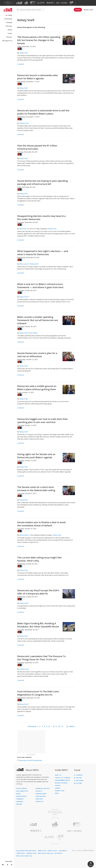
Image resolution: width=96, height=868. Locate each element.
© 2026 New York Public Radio (26, 851)
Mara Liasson (24, 264)
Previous (32, 726)
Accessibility (63, 851)
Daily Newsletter (22, 791)
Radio (10, 15)
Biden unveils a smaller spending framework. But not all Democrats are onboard (38, 320)
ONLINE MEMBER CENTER (62, 780)
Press (57, 793)
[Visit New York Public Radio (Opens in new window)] (55, 812)
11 (62, 726)
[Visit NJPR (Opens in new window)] (41, 3)
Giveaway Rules (31, 853)
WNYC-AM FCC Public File (24, 856)
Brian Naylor (33, 333)
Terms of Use (42, 851)
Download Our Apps (43, 789)
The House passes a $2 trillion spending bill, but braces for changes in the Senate (39, 40)
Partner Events (22, 796)
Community (20, 799)
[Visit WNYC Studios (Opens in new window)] (33, 3)
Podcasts (39, 791)
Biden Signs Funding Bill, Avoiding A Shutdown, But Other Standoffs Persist (38, 625)
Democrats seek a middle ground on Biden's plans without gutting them (37, 388)
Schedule (9, 22)
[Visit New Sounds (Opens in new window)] (62, 3)
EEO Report (58, 853)
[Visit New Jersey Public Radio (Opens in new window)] (36, 837)
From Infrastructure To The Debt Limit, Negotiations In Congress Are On (38, 693)
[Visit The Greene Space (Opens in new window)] (71, 3)
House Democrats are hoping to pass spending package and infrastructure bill (42, 182)
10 (59, 726)
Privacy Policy (52, 851)
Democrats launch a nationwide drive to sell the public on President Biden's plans (43, 112)
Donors (58, 786)
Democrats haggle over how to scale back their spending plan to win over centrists (43, 421)
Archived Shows (41, 794)
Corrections (21, 853)
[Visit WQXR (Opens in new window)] (50, 3)
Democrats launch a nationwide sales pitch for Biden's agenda (38, 77)
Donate (78, 10)
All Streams (8, 19)
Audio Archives (41, 796)
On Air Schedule (22, 789)
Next (72, 726)
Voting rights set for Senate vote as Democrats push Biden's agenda (36, 456)
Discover (9, 37)
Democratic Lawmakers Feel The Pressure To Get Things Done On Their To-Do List (41, 658)
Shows (10, 30)
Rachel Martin (24, 535)
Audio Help (39, 799)
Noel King (23, 229)
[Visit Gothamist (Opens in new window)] (26, 3)
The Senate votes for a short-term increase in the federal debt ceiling (36, 489)
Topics (10, 33)
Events (19, 794)
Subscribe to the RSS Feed (28, 760)
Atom (39, 760)
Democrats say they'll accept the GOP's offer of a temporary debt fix (38, 592)
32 (67, 726)
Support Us (7, 41)
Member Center (88, 10)
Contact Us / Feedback (63, 778)
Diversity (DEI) (60, 791)
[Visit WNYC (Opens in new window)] (19, 3)
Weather (19, 804)
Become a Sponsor (61, 783)
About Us (58, 775)
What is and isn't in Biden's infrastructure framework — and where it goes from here (40, 286)
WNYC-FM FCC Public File (46, 853)
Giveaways (20, 802)
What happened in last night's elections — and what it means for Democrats (43, 253)
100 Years (9, 26)
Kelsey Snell (23, 53)
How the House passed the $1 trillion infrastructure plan (37, 147)
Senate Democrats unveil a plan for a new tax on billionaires (37, 355)
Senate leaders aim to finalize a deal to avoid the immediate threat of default (41, 524)
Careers (58, 788)
